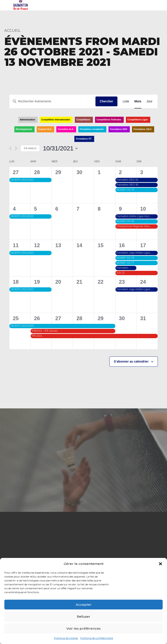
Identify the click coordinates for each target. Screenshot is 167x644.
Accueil (13, 30)
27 (16, 172)
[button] (160, 564)
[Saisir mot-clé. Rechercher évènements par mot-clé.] (52, 101)
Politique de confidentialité (97, 638)
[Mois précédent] (10, 148)
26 (37, 318)
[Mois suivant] (16, 148)
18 (16, 282)
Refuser (83, 617)
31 (143, 318)
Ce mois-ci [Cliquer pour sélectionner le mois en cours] (30, 148)
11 (16, 245)
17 (143, 245)
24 (143, 282)
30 (122, 318)
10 (143, 209)
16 (122, 245)
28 (37, 172)
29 (101, 318)
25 (16, 318)
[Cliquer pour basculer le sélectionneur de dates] (60, 148)
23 (122, 282)
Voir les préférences (83, 628)
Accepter (84, 605)
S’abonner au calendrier (131, 361)
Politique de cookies (66, 638)
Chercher (106, 101)
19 (37, 282)
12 (37, 245)
